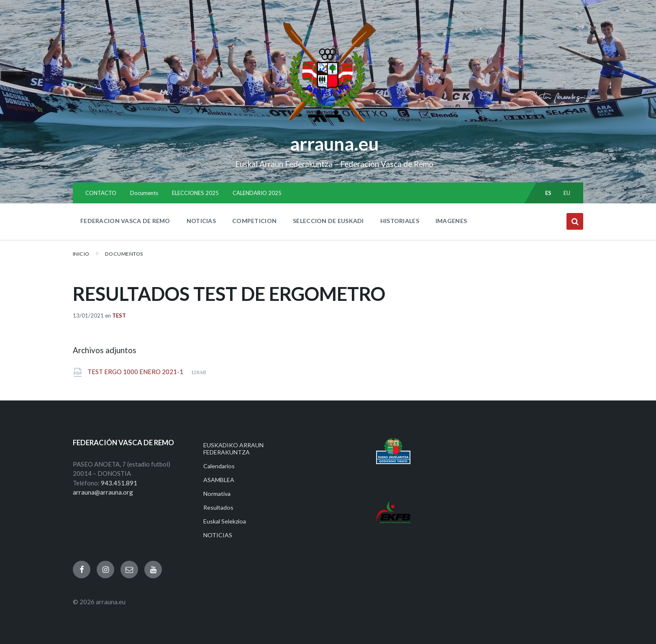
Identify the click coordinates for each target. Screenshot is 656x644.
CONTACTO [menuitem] (101, 193)
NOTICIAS (218, 535)
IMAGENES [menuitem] (451, 221)
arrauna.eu (334, 144)
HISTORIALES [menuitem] (400, 221)
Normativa (217, 494)
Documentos (124, 254)
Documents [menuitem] (144, 193)
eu (567, 193)
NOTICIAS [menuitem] (201, 221)
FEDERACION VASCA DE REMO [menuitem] (125, 221)
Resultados (218, 507)
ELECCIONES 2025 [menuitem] (195, 193)
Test (119, 316)
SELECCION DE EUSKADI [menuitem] (328, 221)
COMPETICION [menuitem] (254, 221)
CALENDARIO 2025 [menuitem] (257, 193)
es (548, 193)
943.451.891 (119, 483)
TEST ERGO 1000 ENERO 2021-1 (136, 372)
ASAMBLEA (219, 480)
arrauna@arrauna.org (103, 492)
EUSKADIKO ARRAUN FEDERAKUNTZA (233, 449)
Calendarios (219, 466)
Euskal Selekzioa (225, 521)
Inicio (81, 254)
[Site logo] (328, 126)
